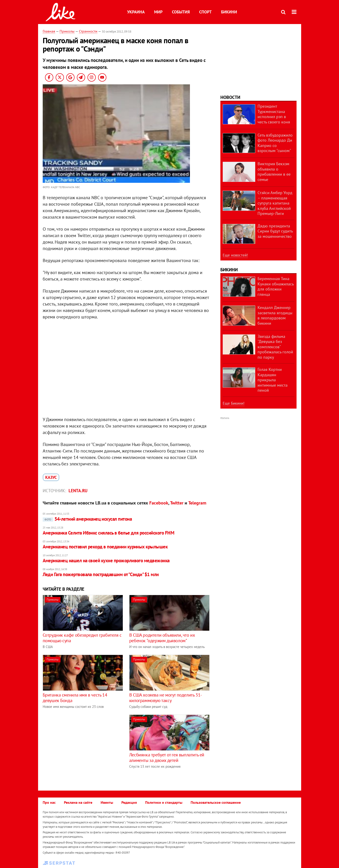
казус (51, 477)
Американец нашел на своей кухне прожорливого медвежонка (106, 561)
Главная (49, 31)
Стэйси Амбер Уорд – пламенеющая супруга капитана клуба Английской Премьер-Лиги (275, 203)
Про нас (49, 802)
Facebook (159, 503)
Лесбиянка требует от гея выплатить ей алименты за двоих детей (167, 758)
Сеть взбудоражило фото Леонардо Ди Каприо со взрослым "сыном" (275, 143)
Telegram (197, 503)
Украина (136, 12)
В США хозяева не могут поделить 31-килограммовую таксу (166, 698)
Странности (88, 31)
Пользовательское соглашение (216, 802)
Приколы (67, 31)
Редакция (129, 802)
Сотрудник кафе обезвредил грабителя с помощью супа (82, 638)
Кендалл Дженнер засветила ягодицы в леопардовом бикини (275, 315)
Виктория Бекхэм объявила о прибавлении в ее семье (274, 172)
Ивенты (107, 802)
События (181, 12)
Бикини (229, 12)
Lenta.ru (78, 491)
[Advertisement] (81, 747)
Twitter (177, 503)
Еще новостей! (235, 255)
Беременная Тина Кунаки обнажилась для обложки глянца (276, 286)
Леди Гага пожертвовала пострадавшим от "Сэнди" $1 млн (101, 574)
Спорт (205, 12)
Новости (230, 97)
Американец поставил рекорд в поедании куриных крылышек (105, 547)
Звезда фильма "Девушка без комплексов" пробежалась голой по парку (275, 347)
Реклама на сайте (78, 802)
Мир (158, 12)
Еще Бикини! (234, 403)
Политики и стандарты (164, 802)
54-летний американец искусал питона (87, 519)
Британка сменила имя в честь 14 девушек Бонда (75, 698)
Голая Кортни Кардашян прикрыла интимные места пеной (273, 380)
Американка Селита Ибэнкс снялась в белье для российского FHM (109, 533)
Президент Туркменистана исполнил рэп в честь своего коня (274, 114)
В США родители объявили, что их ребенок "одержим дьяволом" (162, 638)
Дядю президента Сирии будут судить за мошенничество (275, 231)
